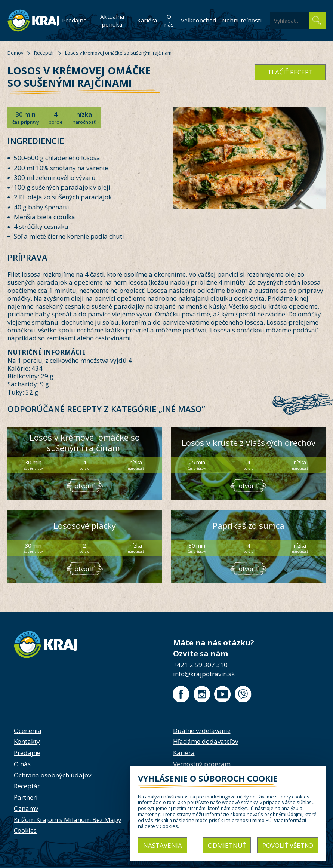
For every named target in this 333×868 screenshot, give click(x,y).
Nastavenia (163, 845)
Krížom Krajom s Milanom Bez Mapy (68, 820)
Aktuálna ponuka (112, 20)
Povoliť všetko (288, 845)
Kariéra (147, 20)
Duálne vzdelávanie (202, 731)
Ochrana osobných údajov (53, 775)
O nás (169, 20)
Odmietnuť (227, 845)
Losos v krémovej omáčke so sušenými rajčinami (119, 53)
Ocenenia (28, 731)
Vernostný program (202, 764)
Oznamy (26, 808)
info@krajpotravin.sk (204, 674)
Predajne (74, 20)
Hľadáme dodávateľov (206, 741)
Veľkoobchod (198, 20)
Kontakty (27, 741)
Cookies (25, 830)
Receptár (44, 53)
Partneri (26, 797)
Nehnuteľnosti (242, 20)
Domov (15, 53)
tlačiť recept (290, 72)
